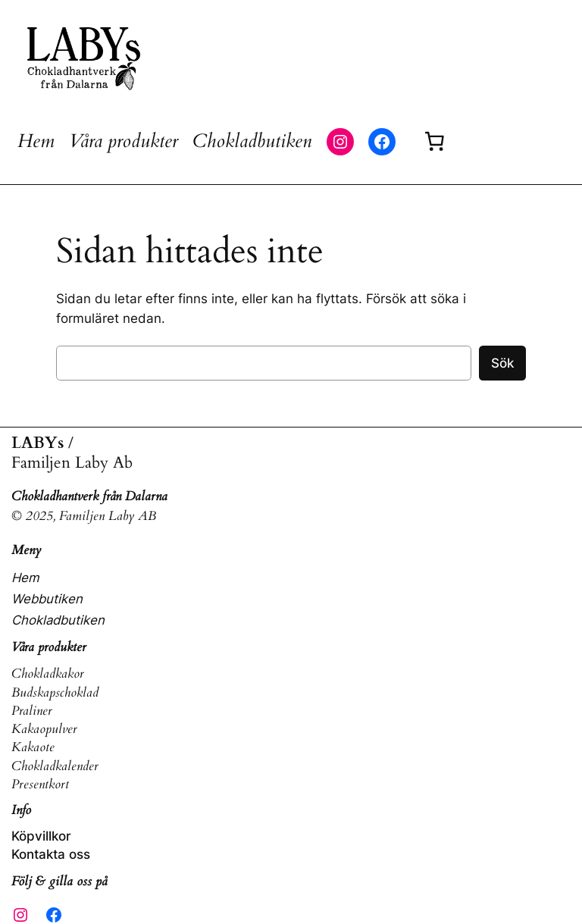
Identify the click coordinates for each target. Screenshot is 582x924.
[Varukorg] (434, 142)
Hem (36, 141)
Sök (502, 363)
